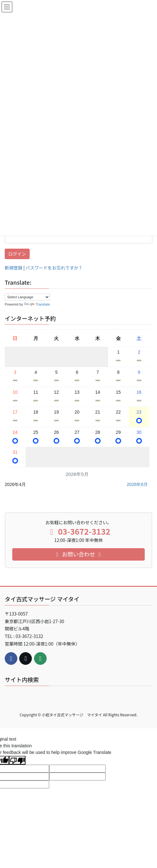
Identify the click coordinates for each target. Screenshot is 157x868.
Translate (37, 304)
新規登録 (14, 268)
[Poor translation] (17, 760)
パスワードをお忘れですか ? (53, 268)
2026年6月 (137, 484)
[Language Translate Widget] (27, 297)
